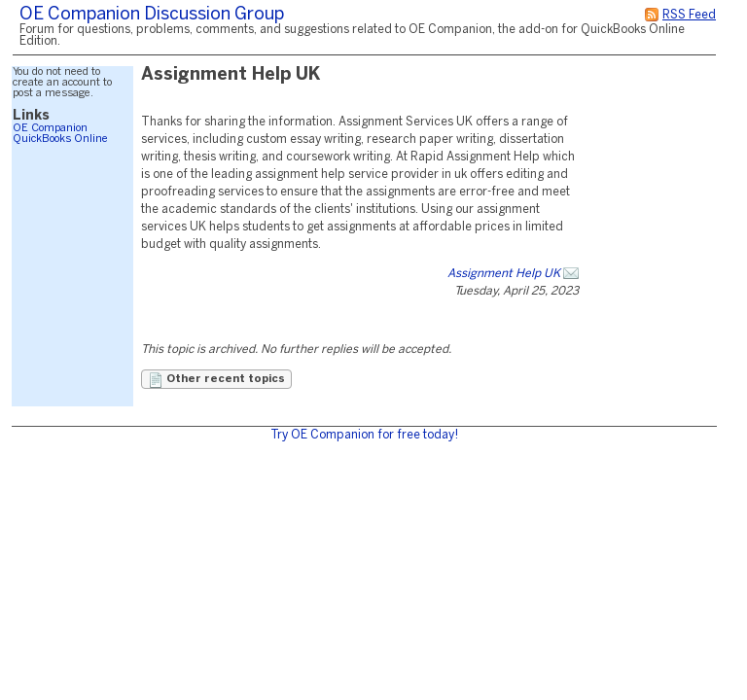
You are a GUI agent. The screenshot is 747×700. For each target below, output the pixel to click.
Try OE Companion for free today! (364, 435)
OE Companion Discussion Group (152, 15)
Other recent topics (216, 380)
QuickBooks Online (60, 139)
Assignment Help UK (504, 274)
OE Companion (50, 128)
